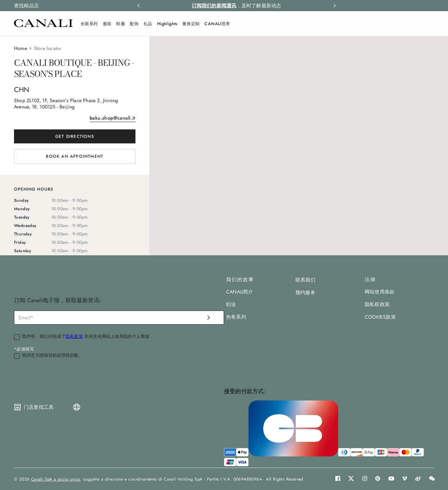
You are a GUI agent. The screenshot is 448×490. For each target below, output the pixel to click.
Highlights (167, 24)
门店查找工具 (39, 407)
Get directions (75, 136)
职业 (231, 304)
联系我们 (305, 280)
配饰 (134, 24)
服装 (107, 24)
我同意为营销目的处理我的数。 (52, 356)
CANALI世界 (217, 24)
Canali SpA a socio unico (56, 479)
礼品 (148, 24)
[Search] (430, 24)
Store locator (48, 48)
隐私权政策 (377, 304)
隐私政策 (74, 336)
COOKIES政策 (380, 317)
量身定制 (191, 24)
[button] (430, 24)
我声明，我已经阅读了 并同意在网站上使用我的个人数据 (86, 337)
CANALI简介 (240, 292)
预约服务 (305, 292)
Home (20, 48)
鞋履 (121, 24)
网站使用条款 (380, 292)
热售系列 (236, 317)
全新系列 (89, 24)
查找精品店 (26, 6)
